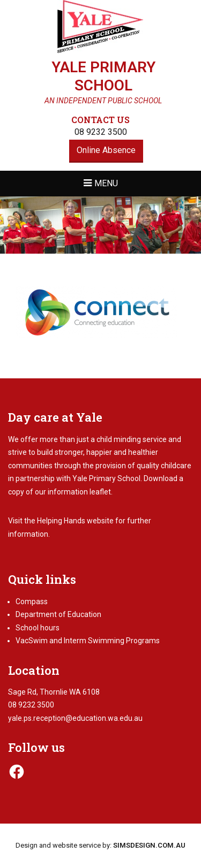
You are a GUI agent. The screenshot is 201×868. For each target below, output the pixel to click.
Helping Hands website (75, 521)
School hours (38, 628)
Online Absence (106, 150)
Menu (106, 183)
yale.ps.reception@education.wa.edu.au (75, 718)
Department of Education (58, 614)
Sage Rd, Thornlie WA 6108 (54, 692)
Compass (32, 601)
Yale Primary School (103, 76)
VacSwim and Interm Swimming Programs (88, 641)
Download (161, 478)
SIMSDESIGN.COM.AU (149, 845)
